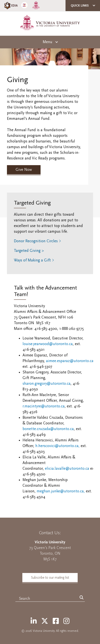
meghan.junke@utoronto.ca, (61, 491)
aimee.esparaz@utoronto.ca (70, 361)
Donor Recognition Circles (36, 241)
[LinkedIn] (34, 621)
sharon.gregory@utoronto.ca (47, 384)
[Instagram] (66, 621)
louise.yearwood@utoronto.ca (48, 344)
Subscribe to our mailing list (50, 578)
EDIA (11, 6)
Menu (48, 42)
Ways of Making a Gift (32, 260)
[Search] (82, 598)
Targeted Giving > (29, 251)
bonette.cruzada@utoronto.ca (48, 429)
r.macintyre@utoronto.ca (44, 406)
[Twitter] (45, 621)
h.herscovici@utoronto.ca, (58, 446)
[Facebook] (56, 621)
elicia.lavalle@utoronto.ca (67, 469)
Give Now (24, 170)
